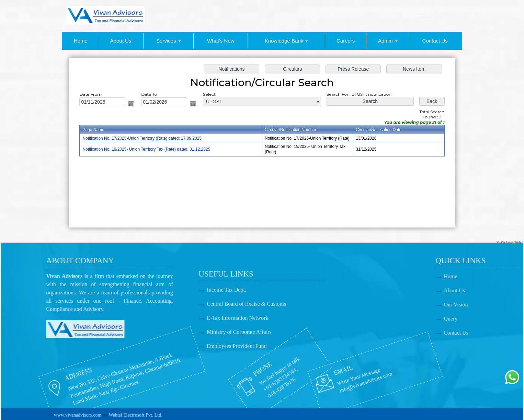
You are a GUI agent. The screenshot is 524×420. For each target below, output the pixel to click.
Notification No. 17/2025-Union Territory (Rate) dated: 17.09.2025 (144, 139)
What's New (221, 41)
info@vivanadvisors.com (327, 385)
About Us (121, 41)
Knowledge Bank (287, 41)
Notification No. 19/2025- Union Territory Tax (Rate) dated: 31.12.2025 (148, 149)
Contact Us (435, 41)
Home (81, 41)
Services (169, 41)
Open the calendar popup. (134, 104)
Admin (388, 41)
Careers (346, 41)
